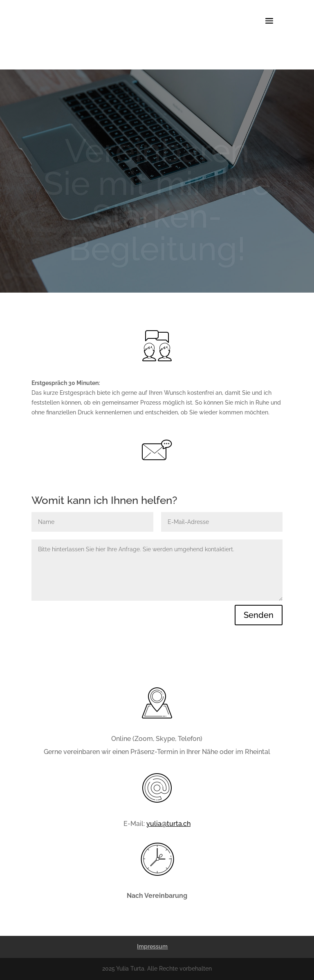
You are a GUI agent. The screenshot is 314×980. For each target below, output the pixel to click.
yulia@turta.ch (168, 824)
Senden (259, 615)
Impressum (152, 946)
